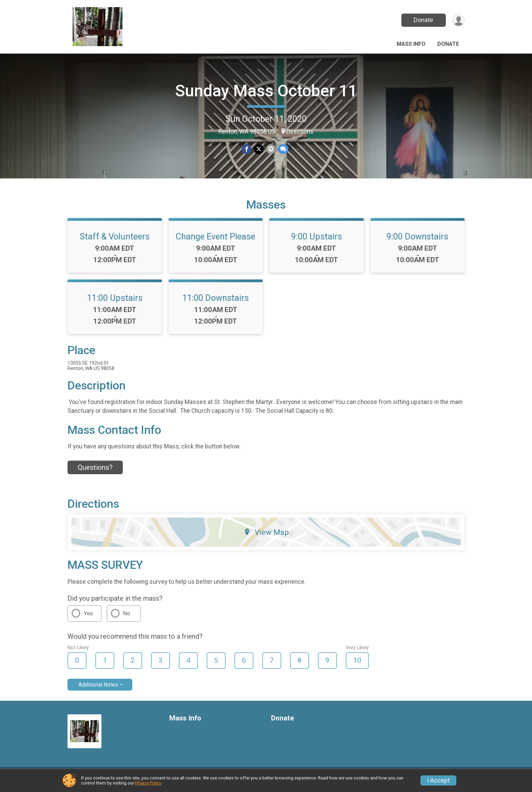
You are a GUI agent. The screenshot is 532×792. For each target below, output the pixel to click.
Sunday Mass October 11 (266, 91)
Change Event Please (215, 240)
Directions (300, 132)
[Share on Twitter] (259, 149)
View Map (266, 536)
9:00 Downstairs (417, 240)
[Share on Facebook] (247, 149)
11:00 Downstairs (215, 302)
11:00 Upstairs (115, 302)
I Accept (438, 780)
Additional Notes (98, 689)
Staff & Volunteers (115, 240)
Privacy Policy (148, 783)
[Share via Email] (271, 149)
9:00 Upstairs (317, 240)
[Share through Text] (283, 149)
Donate (423, 20)
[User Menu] (458, 20)
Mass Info (411, 44)
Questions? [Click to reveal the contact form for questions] (95, 471)
